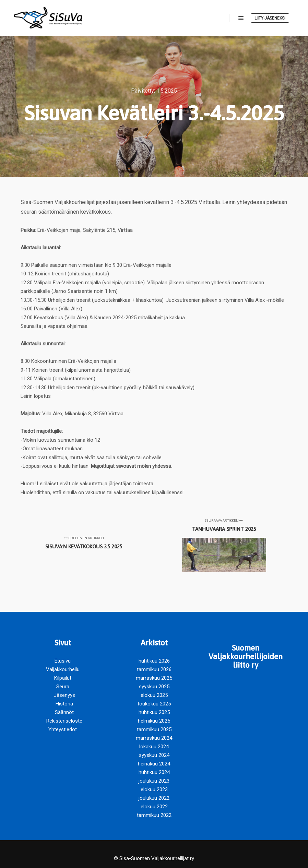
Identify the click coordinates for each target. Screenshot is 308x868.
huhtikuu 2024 (154, 772)
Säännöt (64, 712)
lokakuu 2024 (154, 747)
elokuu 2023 (154, 789)
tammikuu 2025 (154, 729)
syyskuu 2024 (154, 755)
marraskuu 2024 (154, 738)
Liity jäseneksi (270, 18)
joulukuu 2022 (154, 798)
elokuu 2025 (154, 695)
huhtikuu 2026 (154, 661)
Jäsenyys (64, 695)
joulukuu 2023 (154, 781)
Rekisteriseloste (64, 721)
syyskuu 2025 (154, 687)
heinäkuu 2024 (154, 764)
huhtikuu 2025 (154, 712)
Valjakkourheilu (63, 669)
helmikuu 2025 (154, 721)
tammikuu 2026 (154, 669)
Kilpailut (63, 678)
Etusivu (63, 661)
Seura (63, 687)
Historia (64, 704)
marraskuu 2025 (154, 678)
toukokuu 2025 (154, 704)
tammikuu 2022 (154, 815)
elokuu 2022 (154, 807)
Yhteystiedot (63, 729)
